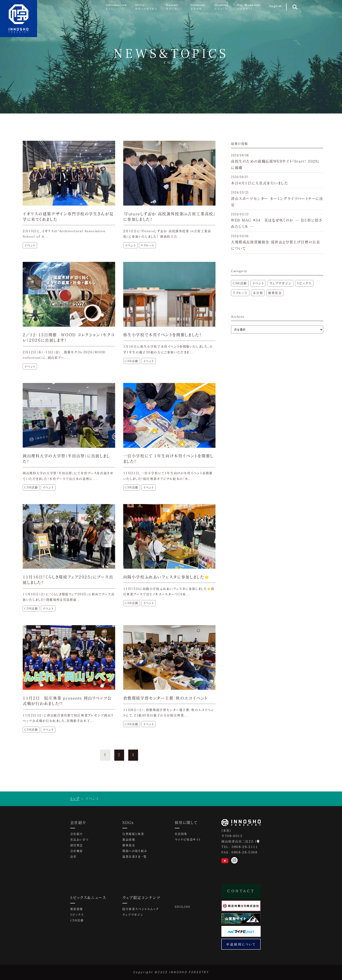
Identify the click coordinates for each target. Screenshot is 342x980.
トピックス (304, 283)
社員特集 (181, 834)
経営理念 (77, 846)
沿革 (73, 857)
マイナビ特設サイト (188, 840)
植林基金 (275, 293)
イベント (258, 283)
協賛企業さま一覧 (135, 857)
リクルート (240, 293)
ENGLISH (182, 907)
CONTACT (241, 891)
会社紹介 (78, 822)
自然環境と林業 (133, 834)
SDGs (128, 822)
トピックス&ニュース (88, 898)
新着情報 (77, 909)
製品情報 (129, 840)
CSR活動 (240, 283)
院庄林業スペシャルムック (140, 909)
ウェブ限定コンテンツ (141, 898)
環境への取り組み (135, 851)
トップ (75, 799)
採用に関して (186, 822)
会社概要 (77, 851)
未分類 (258, 293)
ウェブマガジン (280, 283)
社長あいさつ (80, 840)
